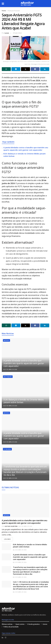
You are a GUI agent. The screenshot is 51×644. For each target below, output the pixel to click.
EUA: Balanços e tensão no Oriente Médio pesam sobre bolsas (24, 401)
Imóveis (6, 340)
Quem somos (20, 624)
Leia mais (8, 539)
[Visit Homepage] (27, 4)
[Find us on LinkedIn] (2, 638)
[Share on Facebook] (35, 69)
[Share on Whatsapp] (6, 69)
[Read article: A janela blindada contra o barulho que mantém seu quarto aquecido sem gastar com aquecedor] (25, 355)
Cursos (45, 624)
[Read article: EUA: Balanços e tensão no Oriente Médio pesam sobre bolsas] (25, 391)
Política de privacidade (11, 627)
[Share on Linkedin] (45, 69)
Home (4, 11)
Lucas (7, 33)
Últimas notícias (7, 624)
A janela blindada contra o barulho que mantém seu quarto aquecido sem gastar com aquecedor (26, 149)
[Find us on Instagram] (6, 638)
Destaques (8, 377)
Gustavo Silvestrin (11, 526)
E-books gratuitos (34, 624)
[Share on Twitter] (25, 69)
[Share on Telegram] (16, 69)
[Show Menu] (3, 4)
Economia (7, 449)
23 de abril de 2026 (10, 369)
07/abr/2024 (17, 33)
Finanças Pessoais (14, 11)
